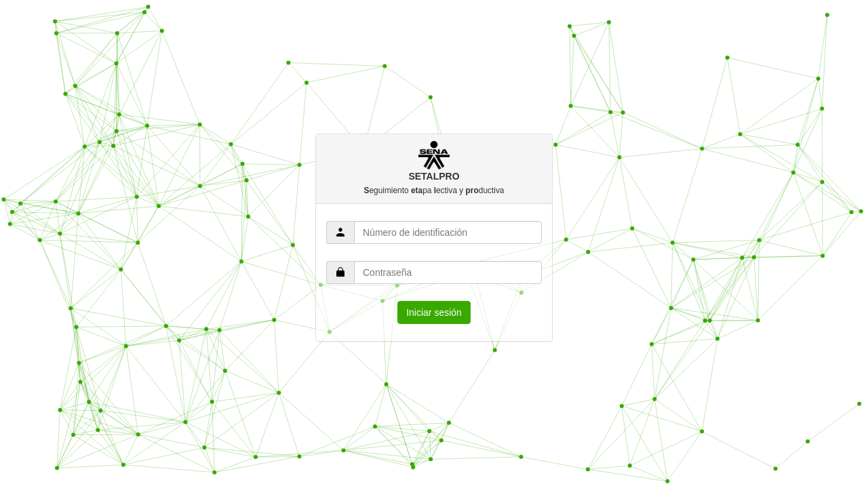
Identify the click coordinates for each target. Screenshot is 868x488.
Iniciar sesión (434, 312)
